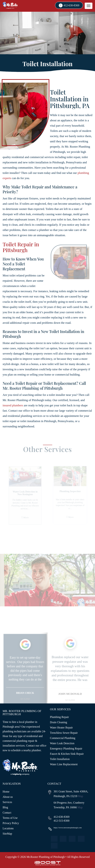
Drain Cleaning (59, 722)
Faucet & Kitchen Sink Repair (67, 754)
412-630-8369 (71, 5)
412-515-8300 (62, 821)
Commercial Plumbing (63, 738)
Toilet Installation (60, 759)
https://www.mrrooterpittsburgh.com (68, 828)
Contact (7, 813)
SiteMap (7, 834)
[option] (25, 676)
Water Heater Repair (61, 728)
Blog (5, 807)
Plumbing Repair (60, 717)
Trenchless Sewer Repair (64, 733)
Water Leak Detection (62, 743)
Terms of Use (10, 818)
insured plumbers (13, 405)
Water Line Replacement (64, 764)
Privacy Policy (11, 823)
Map (80, 796)
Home (6, 792)
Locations (8, 828)
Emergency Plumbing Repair (66, 749)
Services (7, 802)
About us (8, 797)
